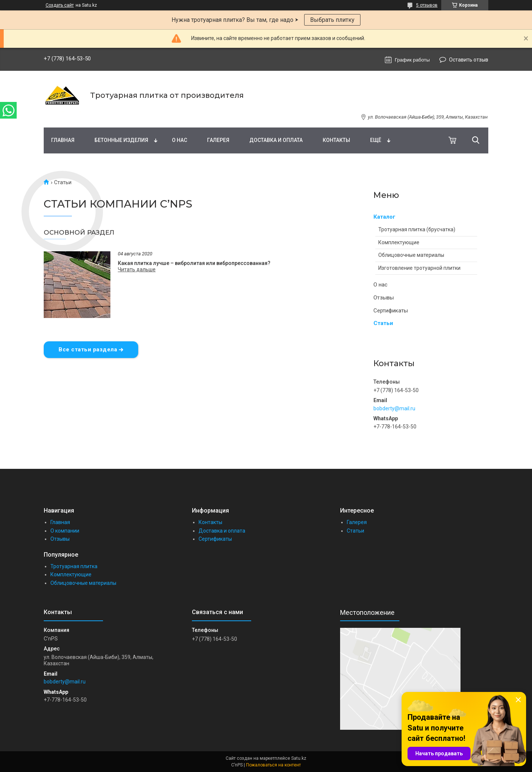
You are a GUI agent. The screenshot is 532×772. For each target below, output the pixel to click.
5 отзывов (427, 5)
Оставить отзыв (469, 60)
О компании (65, 531)
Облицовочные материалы (411, 255)
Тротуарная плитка (74, 566)
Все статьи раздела (88, 349)
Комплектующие (399, 242)
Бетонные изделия (121, 140)
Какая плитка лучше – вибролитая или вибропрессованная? (194, 263)
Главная (63, 140)
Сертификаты (391, 311)
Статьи (383, 323)
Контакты (336, 140)
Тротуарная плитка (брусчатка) (417, 229)
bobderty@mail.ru (394, 408)
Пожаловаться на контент (273, 765)
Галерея (218, 140)
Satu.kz (299, 758)
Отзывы (384, 298)
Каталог (384, 217)
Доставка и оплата (276, 140)
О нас (179, 140)
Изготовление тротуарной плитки (419, 268)
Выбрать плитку (332, 20)
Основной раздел (79, 232)
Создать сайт (60, 5)
